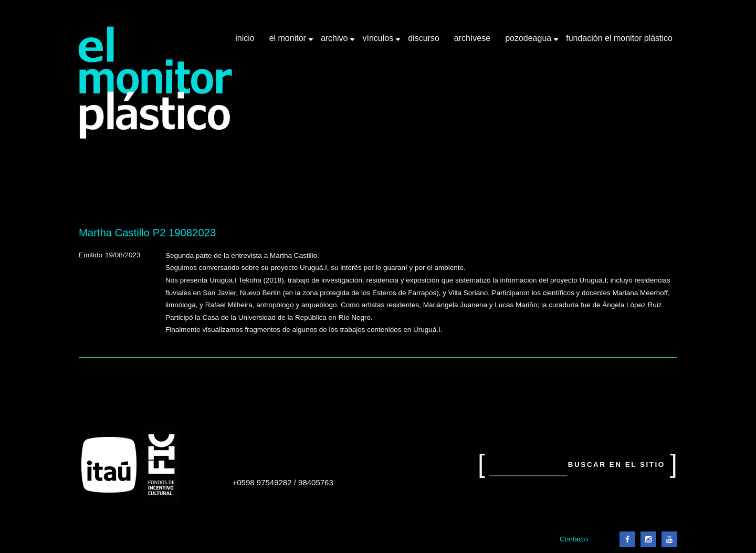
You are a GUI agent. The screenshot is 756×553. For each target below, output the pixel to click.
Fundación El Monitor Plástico (619, 38)
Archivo (335, 42)
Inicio (245, 38)
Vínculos (379, 42)
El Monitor (289, 42)
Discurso (424, 38)
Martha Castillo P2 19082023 (147, 233)
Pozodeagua (529, 42)
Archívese (472, 38)
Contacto (574, 539)
